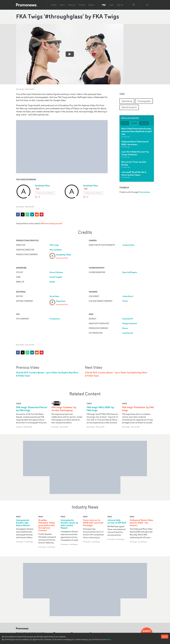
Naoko (52, 282)
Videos (54, 5)
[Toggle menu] (147, 5)
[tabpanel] (137, 153)
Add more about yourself (51, 223)
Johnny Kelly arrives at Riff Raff (117, 521)
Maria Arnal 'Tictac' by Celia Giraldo (134, 163)
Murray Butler (56, 250)
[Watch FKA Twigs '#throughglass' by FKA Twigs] (70, 54)
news (18, 517)
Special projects (129, 107)
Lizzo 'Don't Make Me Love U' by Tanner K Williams (135, 153)
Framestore (55, 319)
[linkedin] (32, 214)
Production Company (45, 193)
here (109, 639)
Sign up (120, 5)
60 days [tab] (144, 123)
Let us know (145, 192)
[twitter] (23, 214)
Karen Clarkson (56, 272)
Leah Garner (128, 333)
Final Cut (61, 301)
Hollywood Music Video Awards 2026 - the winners (135, 143)
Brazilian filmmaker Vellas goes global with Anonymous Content (47, 525)
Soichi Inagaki (56, 277)
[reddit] (37, 214)
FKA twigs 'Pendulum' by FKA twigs (138, 409)
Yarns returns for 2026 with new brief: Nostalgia (93, 523)
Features (72, 5)
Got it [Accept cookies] (165, 637)
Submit (91, 5)
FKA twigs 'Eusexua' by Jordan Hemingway (64, 409)
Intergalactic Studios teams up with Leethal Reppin (69, 524)
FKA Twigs (54, 245)
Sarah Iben (54, 296)
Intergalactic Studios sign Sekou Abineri (23, 523)
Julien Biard (128, 296)
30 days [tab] (134, 123)
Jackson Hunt (128, 245)
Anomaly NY (128, 319)
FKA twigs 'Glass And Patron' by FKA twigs (32, 409)
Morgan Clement (130, 323)
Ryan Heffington (130, 272)
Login (111, 5)
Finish (125, 301)
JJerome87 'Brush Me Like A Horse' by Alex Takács (134, 173)
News (62, 5)
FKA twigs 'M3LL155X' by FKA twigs (100, 409)
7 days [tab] (125, 123)
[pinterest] (42, 214)
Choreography (144, 101)
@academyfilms (62, 258)
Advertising (127, 101)
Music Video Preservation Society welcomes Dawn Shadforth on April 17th (137, 131)
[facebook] (18, 214)
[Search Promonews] (134, 5)
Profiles (82, 5)
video (19, 403)
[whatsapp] (27, 214)
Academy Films (42, 186)
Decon (125, 328)
